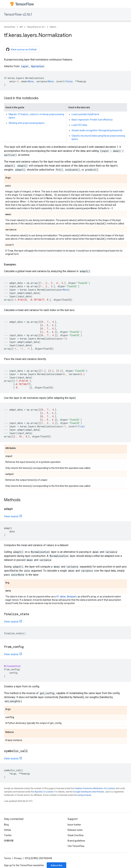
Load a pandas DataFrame (85, 114)
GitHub (8, 830)
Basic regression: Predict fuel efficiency (92, 120)
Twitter (8, 835)
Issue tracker (74, 825)
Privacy (18, 858)
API (21, 27)
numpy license (84, 795)
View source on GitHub (21, 49)
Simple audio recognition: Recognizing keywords (97, 130)
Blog (6, 825)
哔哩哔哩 (9, 841)
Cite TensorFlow (76, 846)
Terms (7, 858)
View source (11, 516)
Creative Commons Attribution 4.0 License (95, 788)
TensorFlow (10, 27)
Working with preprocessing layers (27, 123)
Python (53, 27)
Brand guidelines (76, 841)
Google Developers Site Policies (89, 792)
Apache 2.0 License (44, 792)
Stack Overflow (76, 835)
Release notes (75, 830)
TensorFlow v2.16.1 (18, 14)
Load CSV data (79, 125)
